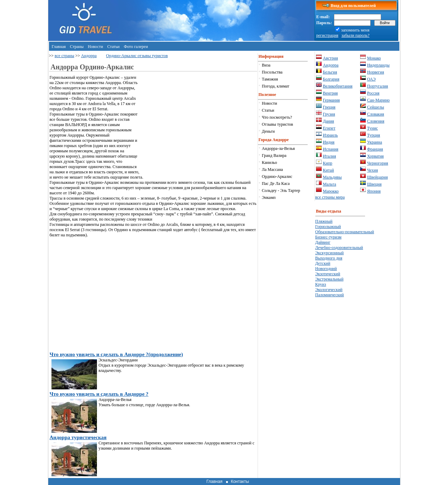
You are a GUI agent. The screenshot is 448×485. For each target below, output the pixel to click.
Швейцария (377, 177)
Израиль (331, 135)
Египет (329, 128)
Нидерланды (378, 65)
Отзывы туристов (277, 124)
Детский (323, 263)
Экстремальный (330, 279)
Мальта (330, 184)
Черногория (378, 163)
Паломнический (330, 295)
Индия (329, 142)
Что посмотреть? (277, 117)
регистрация (327, 35)
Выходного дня (329, 258)
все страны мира (330, 197)
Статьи (113, 47)
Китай (329, 170)
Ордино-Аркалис (277, 176)
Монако (374, 58)
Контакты (240, 481)
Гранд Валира (274, 155)
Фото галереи (136, 47)
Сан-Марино (379, 100)
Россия (373, 93)
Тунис (373, 128)
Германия (331, 100)
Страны (77, 47)
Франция (375, 149)
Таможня (270, 79)
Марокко (331, 191)
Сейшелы (376, 107)
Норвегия (376, 72)
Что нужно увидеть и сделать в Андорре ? (99, 394)
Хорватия (376, 156)
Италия (330, 156)
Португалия (378, 86)
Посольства (272, 72)
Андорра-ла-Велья (278, 148)
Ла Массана (272, 169)
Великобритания (338, 86)
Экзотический (328, 274)
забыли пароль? (356, 35)
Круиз (321, 284)
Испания (331, 149)
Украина (375, 142)
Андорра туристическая (78, 437)
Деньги (268, 131)
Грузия (329, 114)
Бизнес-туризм (328, 237)
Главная (59, 47)
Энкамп (269, 198)
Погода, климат (275, 86)
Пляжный (324, 221)
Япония (374, 191)
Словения (376, 121)
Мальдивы (332, 177)
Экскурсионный (330, 253)
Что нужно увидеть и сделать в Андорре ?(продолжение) (116, 354)
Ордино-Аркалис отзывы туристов (137, 56)
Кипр (328, 163)
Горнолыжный (328, 227)
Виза (266, 65)
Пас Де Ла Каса (276, 183)
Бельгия (330, 72)
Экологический (329, 290)
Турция (374, 135)
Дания (329, 121)
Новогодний (326, 269)
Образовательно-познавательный (345, 232)
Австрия (331, 58)
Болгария (331, 79)
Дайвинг (323, 242)
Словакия (376, 114)
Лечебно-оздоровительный (339, 248)
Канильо (269, 162)
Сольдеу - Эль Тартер (281, 190)
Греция (329, 107)
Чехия (373, 170)
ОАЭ (371, 79)
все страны (64, 56)
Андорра (89, 56)
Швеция (374, 184)
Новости (96, 47)
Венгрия (331, 93)
